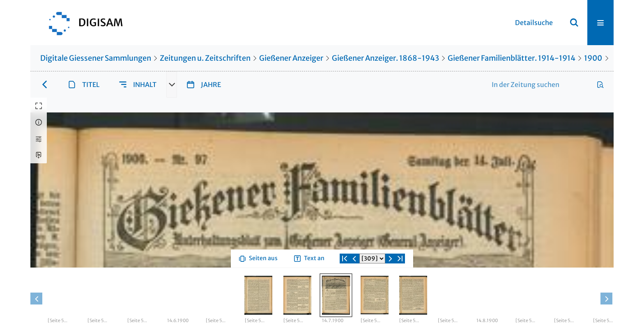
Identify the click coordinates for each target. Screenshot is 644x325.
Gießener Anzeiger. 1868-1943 (385, 58)
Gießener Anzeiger (291, 58)
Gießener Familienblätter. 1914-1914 (512, 58)
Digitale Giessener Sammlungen (96, 58)
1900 (593, 58)
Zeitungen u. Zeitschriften (205, 58)
